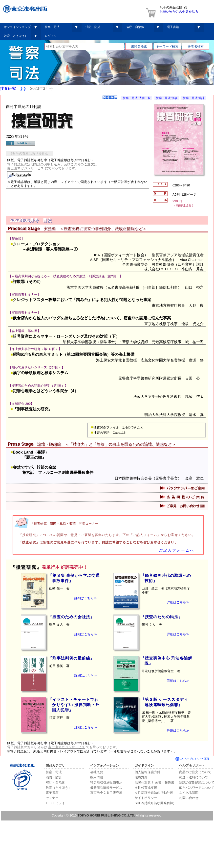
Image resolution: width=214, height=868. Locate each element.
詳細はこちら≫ (86, 598)
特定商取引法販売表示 (106, 782)
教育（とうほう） (16, 36)
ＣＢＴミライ (55, 803)
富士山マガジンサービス (67, 747)
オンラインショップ (17, 27)
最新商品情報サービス (106, 788)
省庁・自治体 (135, 27)
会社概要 (97, 772)
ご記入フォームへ (177, 550)
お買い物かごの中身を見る (179, 12)
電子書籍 (173, 27)
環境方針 (141, 777)
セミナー (52, 798)
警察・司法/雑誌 (194, 98)
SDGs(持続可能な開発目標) (154, 803)
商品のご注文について (195, 772)
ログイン (51, 36)
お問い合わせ (189, 798)
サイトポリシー (146, 798)
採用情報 (97, 777)
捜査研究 (8, 89)
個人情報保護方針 (148, 772)
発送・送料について (194, 777)
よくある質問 (189, 793)
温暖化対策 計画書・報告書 (154, 782)
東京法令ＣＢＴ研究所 (106, 793)
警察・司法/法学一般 (137, 98)
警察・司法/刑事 (167, 98)
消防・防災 (93, 27)
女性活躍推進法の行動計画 (154, 793)
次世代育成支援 (146, 788)
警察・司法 (52, 27)
